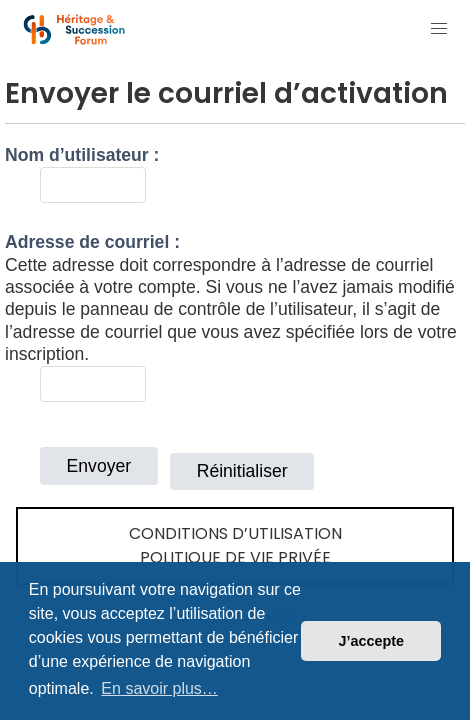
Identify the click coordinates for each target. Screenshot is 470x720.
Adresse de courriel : (92, 242)
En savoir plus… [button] (159, 688)
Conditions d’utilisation (235, 533)
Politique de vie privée (235, 557)
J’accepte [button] (371, 641)
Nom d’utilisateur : (82, 155)
